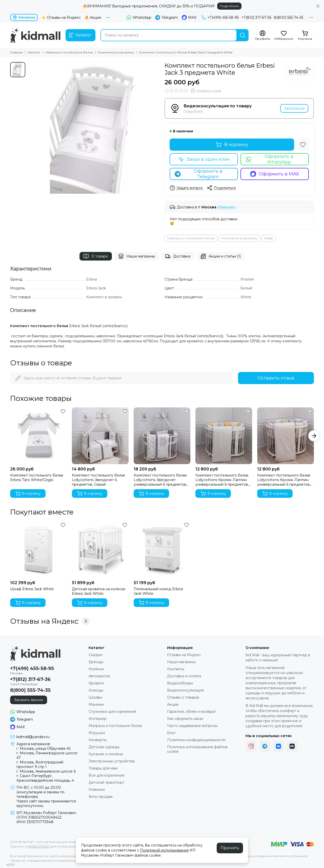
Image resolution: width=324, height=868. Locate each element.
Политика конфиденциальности (196, 740)
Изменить (227, 207)
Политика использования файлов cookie (197, 749)
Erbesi (269, 238)
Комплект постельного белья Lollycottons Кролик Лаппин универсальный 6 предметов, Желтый (222, 480)
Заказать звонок (29, 700)
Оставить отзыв (276, 378)
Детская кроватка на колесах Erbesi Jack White (99, 591)
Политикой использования (164, 850)
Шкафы (95, 697)
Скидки (95, 655)
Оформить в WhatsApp (269, 159)
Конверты (98, 740)
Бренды (96, 662)
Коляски (96, 669)
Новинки (97, 790)
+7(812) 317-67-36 (256, 17)
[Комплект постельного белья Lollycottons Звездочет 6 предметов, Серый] (100, 436)
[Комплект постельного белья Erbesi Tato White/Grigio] (38, 436)
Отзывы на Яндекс (50, 621)
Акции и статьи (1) (221, 256)
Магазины (24, 17)
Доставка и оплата (184, 676)
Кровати (96, 683)
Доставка (178, 256)
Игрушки (97, 733)
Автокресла (99, 676)
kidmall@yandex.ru (33, 737)
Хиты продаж (101, 797)
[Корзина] (305, 35)
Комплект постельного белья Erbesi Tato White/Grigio (37, 478)
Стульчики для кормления (112, 712)
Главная (16, 52)
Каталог (34, 52)
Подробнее (229, 6)
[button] (314, 436)
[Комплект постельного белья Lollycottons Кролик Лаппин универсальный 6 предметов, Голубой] (286, 436)
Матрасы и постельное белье (69, 52)
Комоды (96, 690)
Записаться (294, 108)
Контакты (176, 669)
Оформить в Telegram (199, 174)
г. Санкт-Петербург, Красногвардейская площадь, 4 (45, 778)
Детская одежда (104, 747)
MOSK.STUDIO (39, 846)
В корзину (232, 145)
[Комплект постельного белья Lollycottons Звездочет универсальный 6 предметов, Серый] (162, 436)
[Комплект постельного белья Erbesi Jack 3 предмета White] (94, 128)
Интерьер (98, 719)
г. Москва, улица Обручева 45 (43, 748)
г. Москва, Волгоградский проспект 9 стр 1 (40, 764)
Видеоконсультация (185, 690)
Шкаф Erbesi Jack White (32, 589)
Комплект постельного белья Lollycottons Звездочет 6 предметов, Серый (98, 480)
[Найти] (242, 35)
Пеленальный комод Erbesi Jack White (158, 591)
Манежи (96, 704)
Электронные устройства (112, 761)
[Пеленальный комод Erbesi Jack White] (162, 549)
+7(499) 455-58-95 (220, 17)
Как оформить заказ (185, 719)
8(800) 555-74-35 (289, 17)
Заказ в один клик (204, 159)
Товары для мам (103, 768)
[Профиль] (262, 35)
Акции (173, 704)
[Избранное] (284, 35)
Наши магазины (137, 256)
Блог (171, 733)
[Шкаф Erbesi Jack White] (38, 549)
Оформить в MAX (275, 174)
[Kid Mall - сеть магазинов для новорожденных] (35, 35)
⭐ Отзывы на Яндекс (61, 17)
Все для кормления (106, 775)
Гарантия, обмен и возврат (191, 712)
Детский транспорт (106, 782)
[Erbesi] (300, 71)
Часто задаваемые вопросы (192, 726)
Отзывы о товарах (183, 697)
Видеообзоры (180, 683)
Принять (230, 848)
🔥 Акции (93, 17)
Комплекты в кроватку (116, 52)
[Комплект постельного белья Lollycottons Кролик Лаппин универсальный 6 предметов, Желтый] (224, 436)
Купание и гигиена (106, 754)
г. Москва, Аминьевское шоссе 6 (46, 771)
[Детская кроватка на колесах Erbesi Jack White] (100, 549)
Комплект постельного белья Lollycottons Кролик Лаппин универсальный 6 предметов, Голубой (284, 480)
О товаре (96, 256)
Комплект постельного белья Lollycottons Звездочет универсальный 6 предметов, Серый (160, 480)
